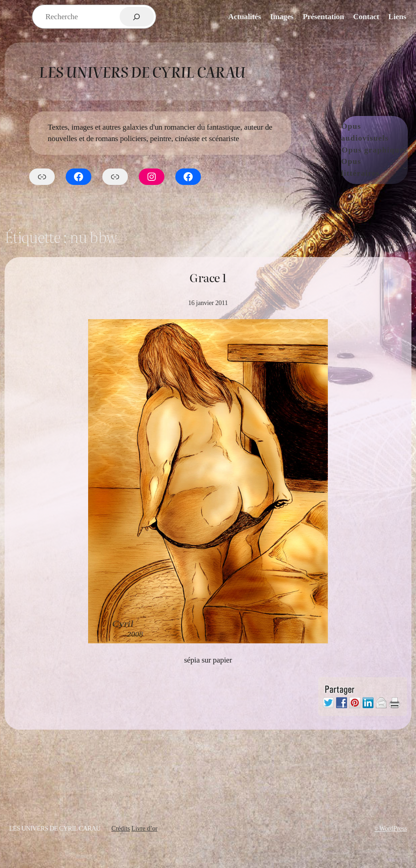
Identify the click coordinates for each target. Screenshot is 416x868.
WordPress (393, 828)
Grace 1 (208, 278)
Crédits (121, 828)
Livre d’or (145, 828)
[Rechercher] (137, 17)
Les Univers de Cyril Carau (142, 71)
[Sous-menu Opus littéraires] (405, 168)
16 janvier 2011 (208, 303)
